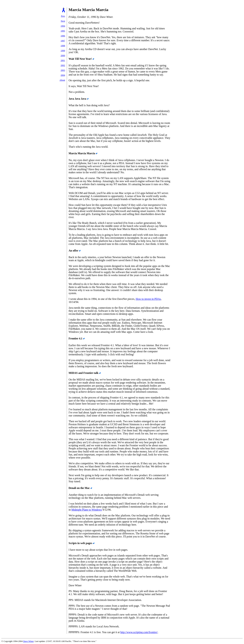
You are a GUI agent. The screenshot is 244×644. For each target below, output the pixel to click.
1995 (63, 31)
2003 (63, 70)
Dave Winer (28, 641)
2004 (63, 75)
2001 (63, 60)
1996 (63, 36)
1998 (63, 46)
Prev (63, 16)
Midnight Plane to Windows (87, 510)
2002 (63, 65)
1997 (63, 41)
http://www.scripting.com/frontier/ (139, 632)
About (62, 80)
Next (63, 21)
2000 (63, 55)
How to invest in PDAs (148, 299)
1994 (63, 26)
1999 (63, 50)
